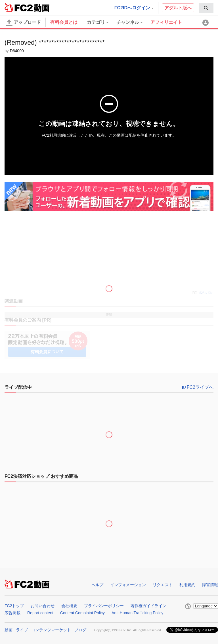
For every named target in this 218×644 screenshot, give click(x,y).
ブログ (80, 630)
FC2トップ (14, 606)
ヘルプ (97, 585)
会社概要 (69, 606)
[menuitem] (206, 8)
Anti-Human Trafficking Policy (138, 613)
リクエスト (163, 585)
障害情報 (210, 585)
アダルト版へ (178, 8)
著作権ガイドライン (148, 606)
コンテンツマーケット (51, 630)
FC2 (19, 7)
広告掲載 (12, 613)
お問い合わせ (43, 606)
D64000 (17, 51)
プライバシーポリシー (104, 606)
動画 (9, 630)
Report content (40, 613)
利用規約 (187, 585)
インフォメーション (128, 585)
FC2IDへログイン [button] (134, 8)
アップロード (23, 23)
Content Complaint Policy (82, 613)
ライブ (22, 630)
